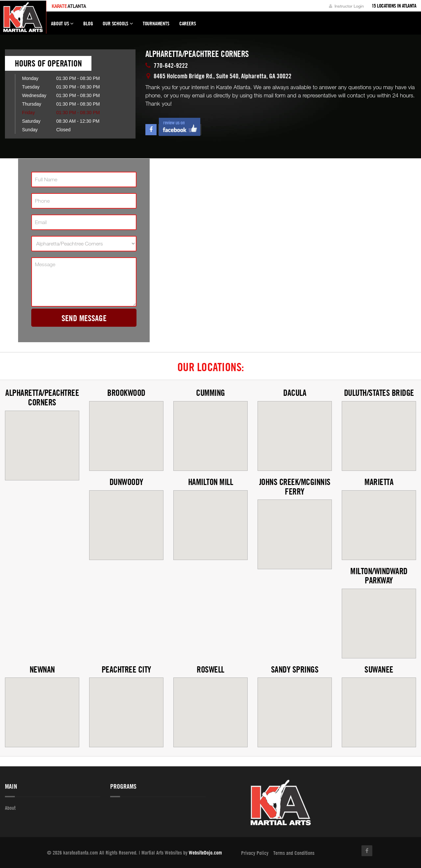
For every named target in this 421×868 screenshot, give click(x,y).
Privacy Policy (255, 853)
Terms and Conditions (294, 853)
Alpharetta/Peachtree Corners (42, 397)
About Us (62, 26)
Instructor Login (346, 6)
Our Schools (118, 26)
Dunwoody (126, 482)
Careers (188, 23)
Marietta (379, 482)
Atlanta (69, 6)
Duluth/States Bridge (379, 393)
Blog (88, 23)
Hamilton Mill (211, 482)
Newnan (42, 669)
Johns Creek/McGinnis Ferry (295, 487)
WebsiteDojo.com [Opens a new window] (205, 853)
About (10, 808)
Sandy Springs (295, 669)
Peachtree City (126, 669)
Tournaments (156, 23)
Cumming (210, 393)
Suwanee (379, 669)
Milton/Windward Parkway (379, 576)
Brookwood (126, 393)
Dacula (295, 393)
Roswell (210, 669)
